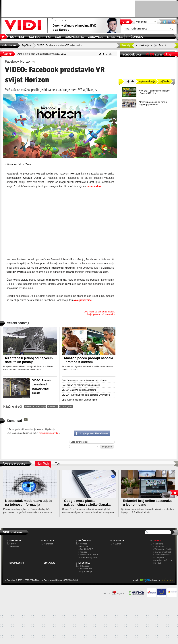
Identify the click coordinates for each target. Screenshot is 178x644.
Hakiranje (144, 45)
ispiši (110, 54)
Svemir (162, 45)
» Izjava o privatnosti (162, 552)
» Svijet (13, 544)
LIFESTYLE (84, 563)
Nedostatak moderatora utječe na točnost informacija (29, 503)
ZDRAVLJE (50, 563)
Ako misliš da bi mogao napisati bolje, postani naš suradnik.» (100, 313)
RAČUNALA (85, 541)
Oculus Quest (66, 407)
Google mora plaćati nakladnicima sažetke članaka (87, 503)
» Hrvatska (14, 546)
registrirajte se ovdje (49, 433)
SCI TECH (49, 541)
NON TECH (15, 541)
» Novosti (83, 544)
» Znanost (48, 544)
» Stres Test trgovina (88, 557)
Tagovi (28, 164)
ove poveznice (83, 300)
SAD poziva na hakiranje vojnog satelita (81, 385)
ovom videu (94, 186)
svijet (43, 407)
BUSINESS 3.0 (17, 563)
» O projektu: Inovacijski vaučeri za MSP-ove (162, 560)
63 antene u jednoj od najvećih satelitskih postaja (29, 360)
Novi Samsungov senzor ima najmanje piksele (84, 380)
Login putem (94, 433)
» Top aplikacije (85, 571)
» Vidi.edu (83, 552)
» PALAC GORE (86, 549)
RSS (174, 22)
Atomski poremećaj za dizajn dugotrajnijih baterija (153, 103)
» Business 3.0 (85, 569)
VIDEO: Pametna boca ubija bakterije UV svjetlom (86, 395)
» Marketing (158, 544)
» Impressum (159, 546)
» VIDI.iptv (83, 546)
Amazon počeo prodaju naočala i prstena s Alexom (88, 360)
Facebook (169, 22)
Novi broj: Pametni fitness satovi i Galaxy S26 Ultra (154, 92)
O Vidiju (157, 541)
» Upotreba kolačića (162, 555)
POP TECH (118, 541)
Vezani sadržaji (14, 164)
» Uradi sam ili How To (88, 555)
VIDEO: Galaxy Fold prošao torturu (79, 390)
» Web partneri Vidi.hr (162, 549)
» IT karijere (84, 566)
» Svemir (117, 544)
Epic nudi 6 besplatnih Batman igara (79, 400)
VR (37, 407)
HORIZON (52, 407)
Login (170, 54)
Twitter (165, 22)
